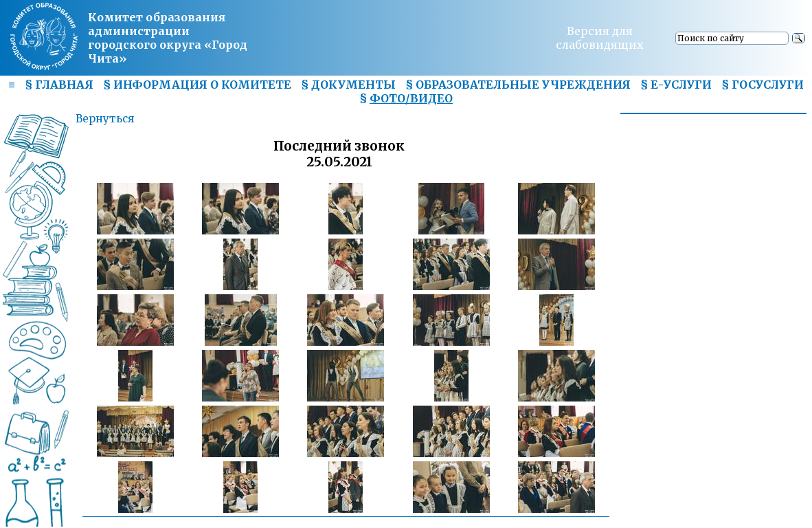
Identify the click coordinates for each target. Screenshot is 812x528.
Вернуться (105, 119)
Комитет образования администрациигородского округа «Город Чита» (168, 38)
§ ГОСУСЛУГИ (763, 85)
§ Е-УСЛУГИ (676, 85)
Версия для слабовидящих (600, 38)
